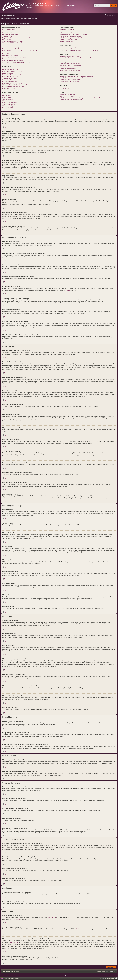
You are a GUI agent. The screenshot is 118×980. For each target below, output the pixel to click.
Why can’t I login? (7, 36)
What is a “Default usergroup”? (68, 40)
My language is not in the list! (10, 55)
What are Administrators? (67, 29)
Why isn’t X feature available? (68, 96)
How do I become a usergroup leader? (70, 36)
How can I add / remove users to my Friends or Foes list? (75, 58)
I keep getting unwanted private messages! (72, 49)
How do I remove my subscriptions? (70, 81)
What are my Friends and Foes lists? (70, 56)
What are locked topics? (9, 106)
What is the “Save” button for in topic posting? (15, 85)
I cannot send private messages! (69, 47)
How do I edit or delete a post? (11, 70)
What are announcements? (10, 102)
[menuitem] (12, 15)
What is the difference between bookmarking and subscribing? (77, 76)
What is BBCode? (7, 94)
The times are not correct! (9, 52)
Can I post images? (8, 99)
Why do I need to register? (9, 29)
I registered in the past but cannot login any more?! (16, 38)
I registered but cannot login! (10, 34)
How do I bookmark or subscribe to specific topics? (74, 78)
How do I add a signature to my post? (12, 71)
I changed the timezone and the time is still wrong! (16, 54)
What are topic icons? (8, 108)
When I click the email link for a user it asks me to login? (17, 62)
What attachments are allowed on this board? (72, 87)
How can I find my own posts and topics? (71, 70)
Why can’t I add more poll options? (12, 75)
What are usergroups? (66, 33)
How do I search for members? (68, 69)
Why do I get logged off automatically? (13, 41)
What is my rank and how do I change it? (13, 60)
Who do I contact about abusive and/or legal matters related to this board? (80, 98)
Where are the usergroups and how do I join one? (73, 34)
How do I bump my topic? (9, 88)
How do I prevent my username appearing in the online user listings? (21, 50)
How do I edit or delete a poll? (10, 76)
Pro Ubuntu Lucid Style (12, 978)
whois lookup (14, 943)
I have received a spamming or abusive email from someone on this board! (80, 50)
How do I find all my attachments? (69, 89)
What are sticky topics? (9, 104)
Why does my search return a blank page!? (72, 67)
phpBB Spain (110, 978)
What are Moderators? (66, 31)
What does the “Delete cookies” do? (12, 43)
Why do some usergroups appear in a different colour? (75, 38)
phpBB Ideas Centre (81, 929)
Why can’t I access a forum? (10, 78)
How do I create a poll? (9, 73)
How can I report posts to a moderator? (13, 83)
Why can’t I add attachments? (10, 80)
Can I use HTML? (7, 96)
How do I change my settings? (10, 49)
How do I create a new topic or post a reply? (14, 68)
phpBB (68, 290)
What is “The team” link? (67, 41)
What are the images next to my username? (14, 57)
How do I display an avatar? (10, 59)
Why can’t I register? (8, 33)
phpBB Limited (51, 917)
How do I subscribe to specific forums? (70, 80)
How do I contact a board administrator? (71, 100)
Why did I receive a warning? (10, 82)
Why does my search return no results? (71, 65)
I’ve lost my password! (8, 40)
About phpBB (16, 919)
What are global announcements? (11, 101)
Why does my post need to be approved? (13, 87)
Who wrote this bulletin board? (68, 94)
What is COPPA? (7, 31)
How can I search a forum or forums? (70, 64)
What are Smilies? (7, 97)
